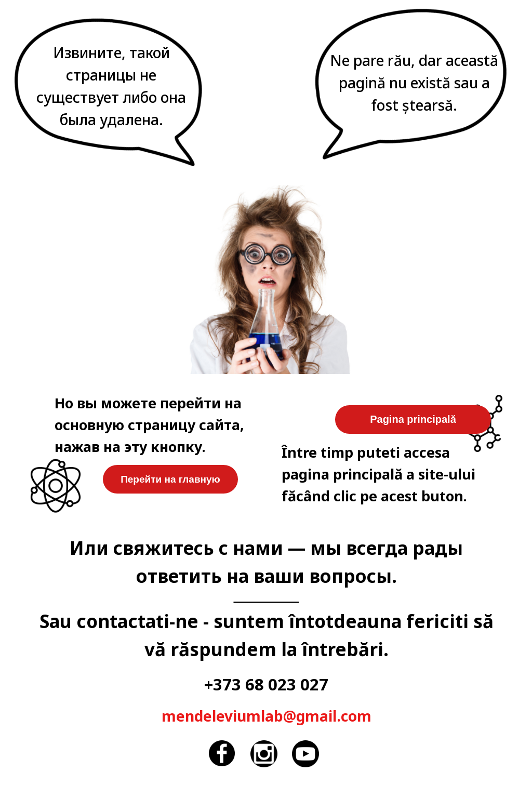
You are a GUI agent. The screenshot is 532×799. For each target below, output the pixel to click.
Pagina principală (413, 419)
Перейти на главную (170, 479)
